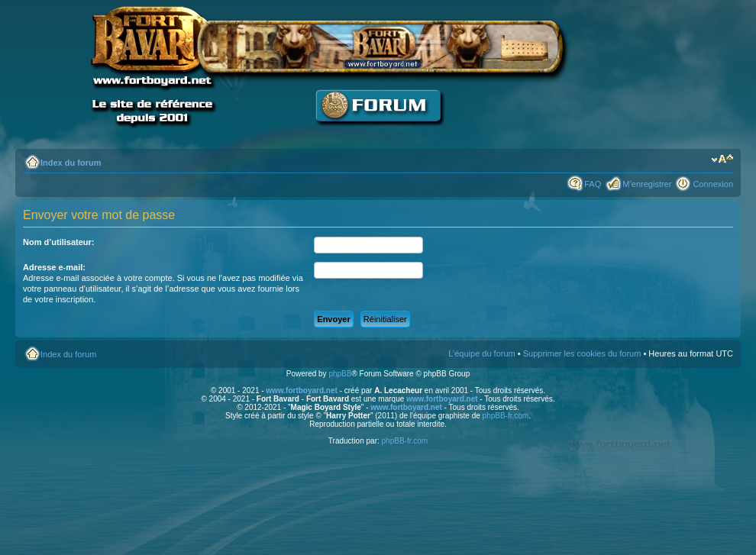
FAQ (593, 184)
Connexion (713, 184)
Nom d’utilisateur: (59, 242)
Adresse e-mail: (54, 267)
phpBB (340, 374)
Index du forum (71, 163)
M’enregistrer (647, 184)
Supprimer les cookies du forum (582, 353)
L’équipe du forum (481, 353)
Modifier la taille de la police (722, 160)
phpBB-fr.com (506, 416)
